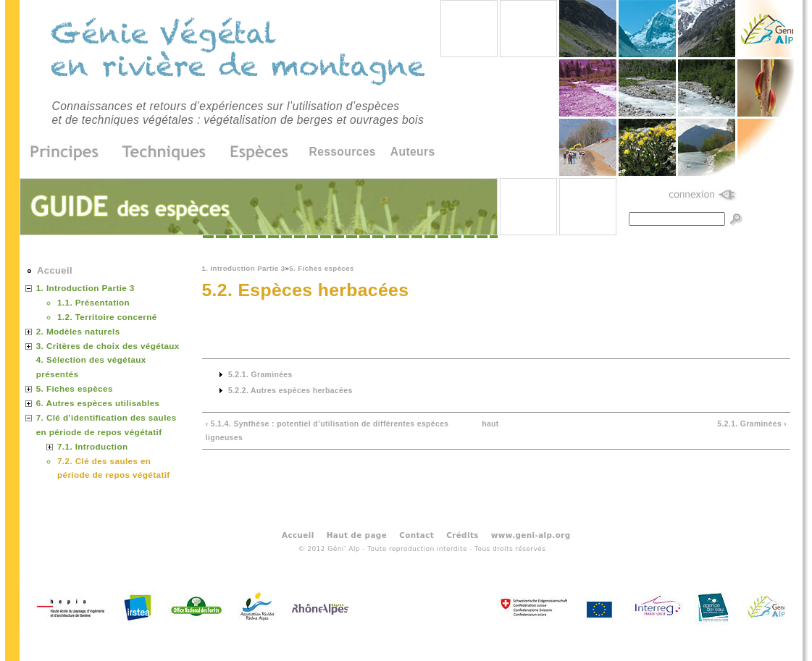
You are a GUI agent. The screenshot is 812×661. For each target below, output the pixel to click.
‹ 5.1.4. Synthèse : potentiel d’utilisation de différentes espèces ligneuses (327, 431)
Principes (69, 153)
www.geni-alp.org (531, 534)
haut (490, 424)
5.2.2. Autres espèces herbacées (290, 391)
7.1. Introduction (93, 446)
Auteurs (413, 152)
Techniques (164, 153)
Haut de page (357, 534)
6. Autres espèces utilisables (98, 403)
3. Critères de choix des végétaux (108, 346)
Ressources (343, 152)
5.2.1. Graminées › (752, 424)
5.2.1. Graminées (260, 375)
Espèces (254, 153)
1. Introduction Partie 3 (244, 268)
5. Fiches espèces (322, 268)
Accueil (55, 270)
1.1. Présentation (93, 302)
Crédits (462, 534)
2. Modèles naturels (78, 331)
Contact (417, 534)
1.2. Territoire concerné (107, 317)
